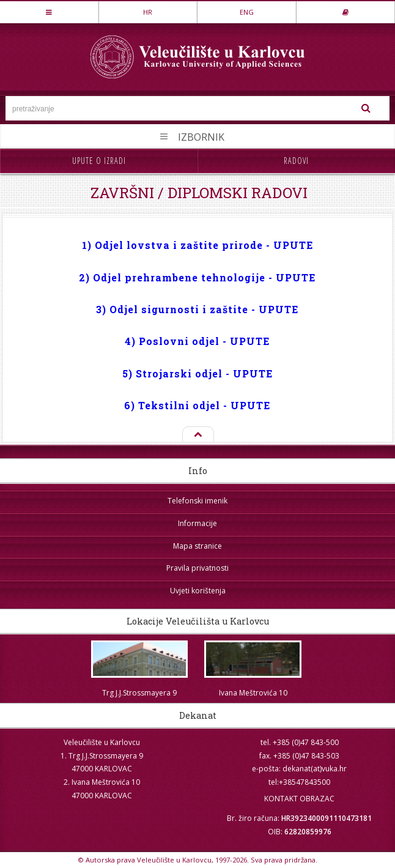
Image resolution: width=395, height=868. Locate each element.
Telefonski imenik (197, 501)
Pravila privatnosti (197, 568)
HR (148, 12)
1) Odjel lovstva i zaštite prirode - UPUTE (197, 245)
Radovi (296, 161)
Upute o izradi (99, 161)
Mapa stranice (197, 546)
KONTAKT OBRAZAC (299, 799)
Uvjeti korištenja (198, 591)
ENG (247, 12)
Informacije (197, 523)
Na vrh (197, 435)
